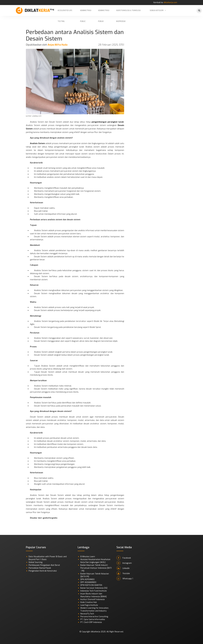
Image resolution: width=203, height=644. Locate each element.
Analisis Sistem (37, 143)
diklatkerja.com (170, 3)
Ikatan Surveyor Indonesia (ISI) (94, 588)
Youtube (123, 573)
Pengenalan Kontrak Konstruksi (43, 571)
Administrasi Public (86, 13)
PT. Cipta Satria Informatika (93, 619)
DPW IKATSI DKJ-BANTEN (91, 585)
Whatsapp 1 (125, 578)
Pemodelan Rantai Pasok (40, 568)
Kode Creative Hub (89, 602)
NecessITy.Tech (87, 614)
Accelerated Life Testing (65, 13)
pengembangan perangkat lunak (108, 122)
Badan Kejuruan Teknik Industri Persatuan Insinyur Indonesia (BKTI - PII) (96, 568)
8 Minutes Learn (88, 557)
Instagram (124, 563)
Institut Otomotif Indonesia (93, 599)
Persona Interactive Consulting (94, 617)
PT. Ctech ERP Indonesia (91, 622)
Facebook (124, 558)
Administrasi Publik (104, 13)
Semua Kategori (157, 10)
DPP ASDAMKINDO (88, 582)
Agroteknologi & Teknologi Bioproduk (128, 13)
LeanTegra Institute (89, 605)
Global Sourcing (35, 562)
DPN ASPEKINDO (87, 579)
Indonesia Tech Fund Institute (94, 591)
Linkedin (123, 568)
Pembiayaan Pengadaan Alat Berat (44, 565)
